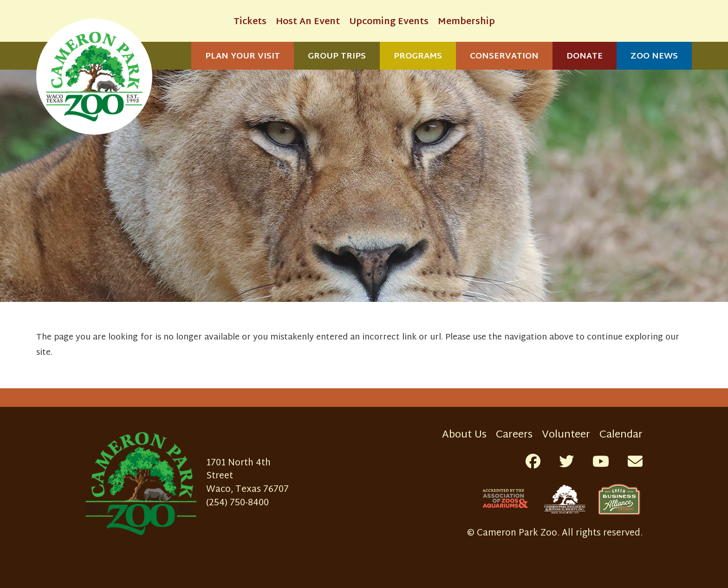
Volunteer (566, 435)
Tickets (250, 22)
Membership (466, 22)
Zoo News (654, 56)
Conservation (504, 56)
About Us (464, 435)
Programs (418, 56)
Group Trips (337, 56)
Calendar (621, 435)
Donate (585, 56)
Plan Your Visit (243, 56)
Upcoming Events (389, 22)
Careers (514, 435)
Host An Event (308, 22)
